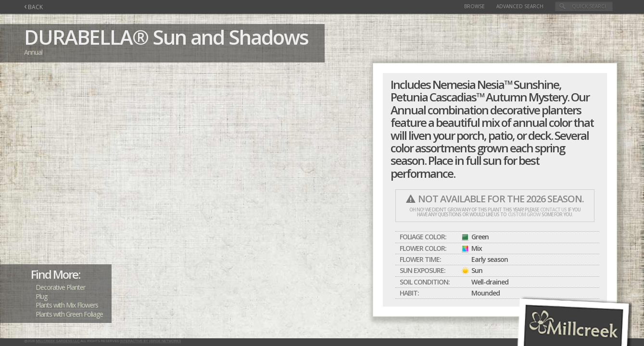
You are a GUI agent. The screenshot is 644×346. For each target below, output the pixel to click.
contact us (553, 210)
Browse (474, 6)
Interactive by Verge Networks (151, 341)
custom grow (524, 214)
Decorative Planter (60, 287)
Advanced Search (520, 6)
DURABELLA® (86, 37)
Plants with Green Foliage (69, 314)
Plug (41, 296)
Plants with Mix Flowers (67, 305)
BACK (33, 7)
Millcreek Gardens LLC (58, 341)
